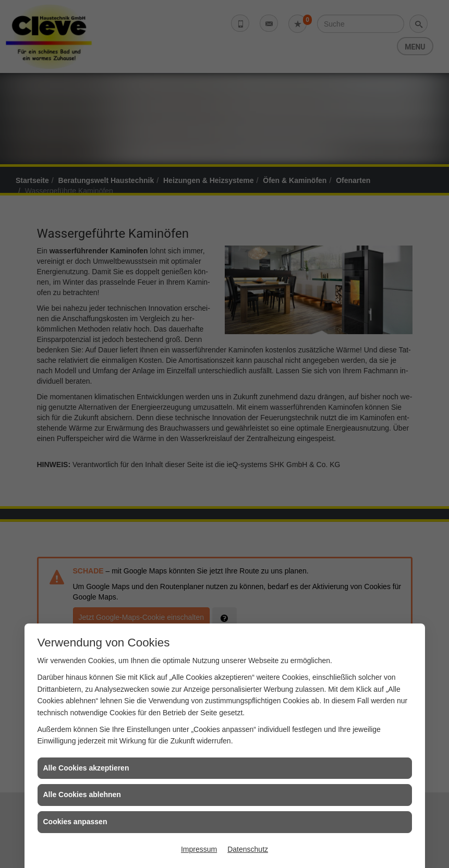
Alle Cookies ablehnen (82, 794)
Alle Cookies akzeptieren (86, 768)
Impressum (199, 849)
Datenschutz (248, 849)
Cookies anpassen (75, 822)
